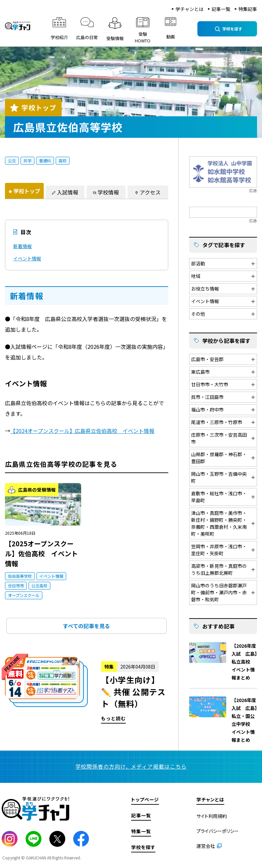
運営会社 (206, 846)
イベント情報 (27, 258)
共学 (27, 161)
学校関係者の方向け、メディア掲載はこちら (131, 766)
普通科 (45, 161)
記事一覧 (221, 9)
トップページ (145, 799)
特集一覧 (141, 831)
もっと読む (87, 690)
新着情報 (23, 246)
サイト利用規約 (212, 816)
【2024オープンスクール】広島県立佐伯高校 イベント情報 (82, 431)
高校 (63, 161)
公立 (12, 161)
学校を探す (143, 847)
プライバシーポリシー (218, 831)
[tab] (24, 191)
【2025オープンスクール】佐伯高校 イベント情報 (41, 553)
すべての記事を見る (86, 626)
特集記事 (248, 9)
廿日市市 (16, 586)
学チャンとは (189, 9)
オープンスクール (24, 595)
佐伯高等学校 (20, 576)
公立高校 (39, 586)
